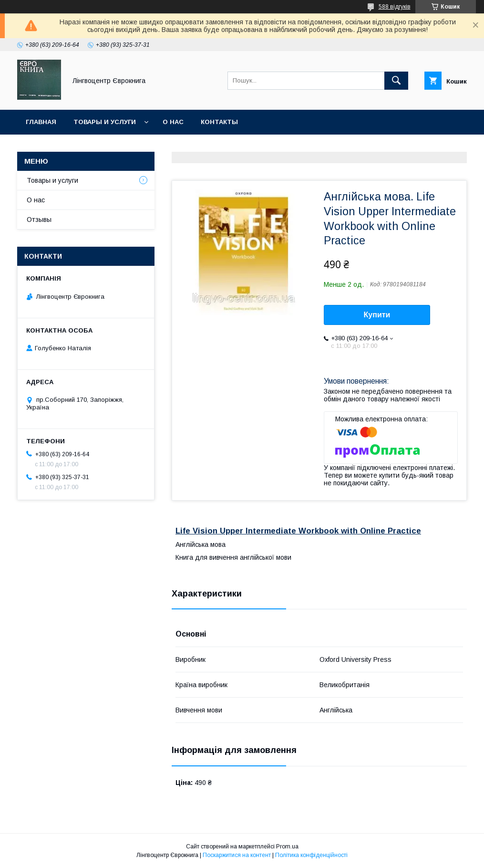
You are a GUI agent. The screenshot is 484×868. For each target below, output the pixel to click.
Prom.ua (287, 847)
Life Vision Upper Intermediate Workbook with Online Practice (298, 531)
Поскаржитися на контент (237, 855)
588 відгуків (395, 7)
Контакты (219, 122)
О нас (173, 122)
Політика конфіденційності (311, 855)
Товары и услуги (105, 122)
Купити (377, 315)
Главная (41, 122)
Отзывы (39, 220)
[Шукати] (396, 81)
